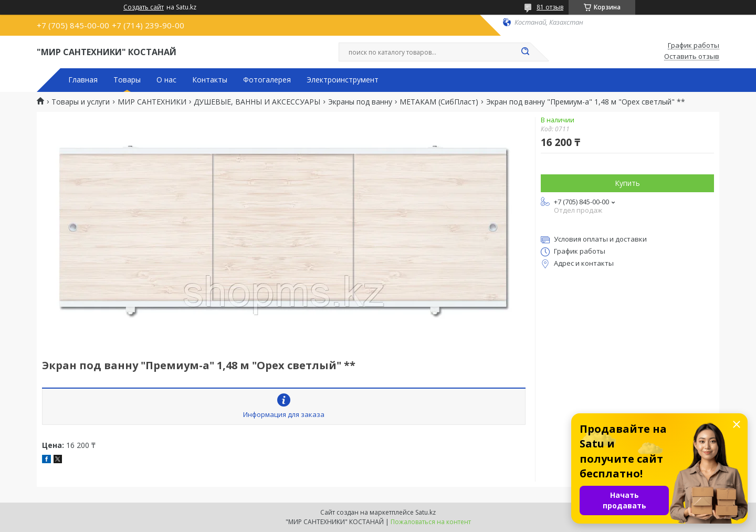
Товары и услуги (81, 102)
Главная (83, 80)
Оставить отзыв (692, 57)
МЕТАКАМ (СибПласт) (439, 102)
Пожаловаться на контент (431, 522)
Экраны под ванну (360, 102)
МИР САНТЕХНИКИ (152, 102)
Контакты (210, 80)
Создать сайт (144, 7)
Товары (127, 80)
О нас (166, 80)
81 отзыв (550, 7)
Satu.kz (426, 512)
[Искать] (525, 52)
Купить (627, 183)
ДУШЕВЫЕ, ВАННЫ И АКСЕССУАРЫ (257, 102)
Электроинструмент (343, 80)
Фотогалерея (267, 80)
